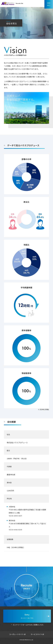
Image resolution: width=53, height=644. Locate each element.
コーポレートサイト (16, 634)
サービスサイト (36, 634)
